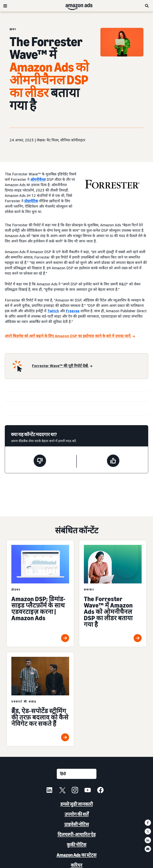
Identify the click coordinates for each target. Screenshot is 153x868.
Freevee (73, 311)
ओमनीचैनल (38, 179)
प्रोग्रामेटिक (31, 201)
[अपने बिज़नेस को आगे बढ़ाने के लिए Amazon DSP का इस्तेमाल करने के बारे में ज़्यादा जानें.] (70, 336)
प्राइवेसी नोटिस (77, 824)
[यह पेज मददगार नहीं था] (40, 461)
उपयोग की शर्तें (77, 814)
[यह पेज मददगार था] (113, 461)
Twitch (53, 311)
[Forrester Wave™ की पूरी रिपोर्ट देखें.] (62, 366)
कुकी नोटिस (76, 845)
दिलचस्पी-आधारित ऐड (77, 834)
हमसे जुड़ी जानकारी (77, 804)
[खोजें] (147, 6)
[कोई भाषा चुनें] (77, 774)
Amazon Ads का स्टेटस (76, 855)
